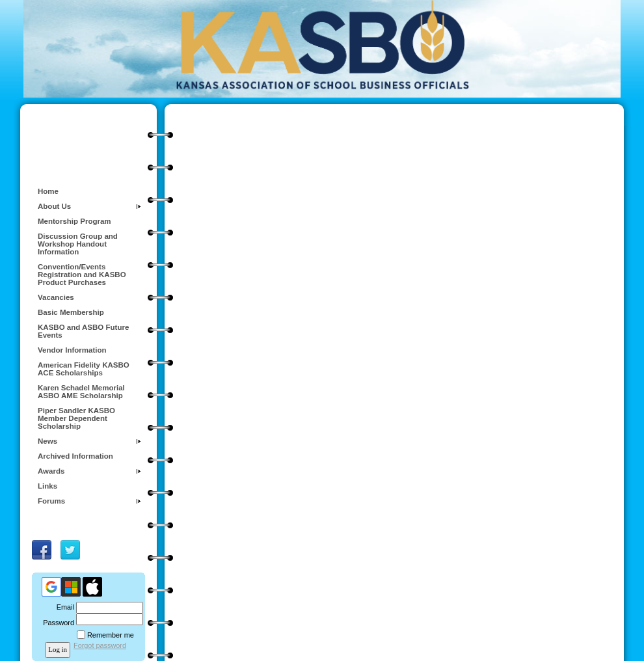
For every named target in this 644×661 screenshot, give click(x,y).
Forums (51, 501)
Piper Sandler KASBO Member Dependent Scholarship (76, 418)
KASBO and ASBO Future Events (83, 331)
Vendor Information (72, 350)
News (47, 441)
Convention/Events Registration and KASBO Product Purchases (82, 275)
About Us (54, 206)
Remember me (111, 635)
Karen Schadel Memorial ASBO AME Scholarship (81, 392)
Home (48, 191)
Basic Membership (71, 312)
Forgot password (100, 645)
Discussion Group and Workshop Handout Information (78, 244)
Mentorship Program (74, 221)
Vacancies (56, 297)
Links (47, 486)
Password (56, 623)
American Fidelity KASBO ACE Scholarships (84, 369)
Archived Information (75, 456)
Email (63, 607)
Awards (51, 471)
